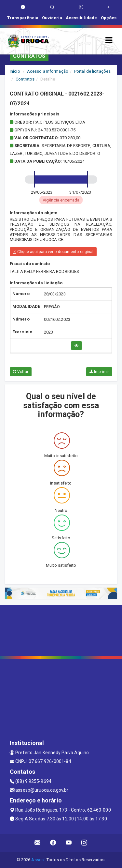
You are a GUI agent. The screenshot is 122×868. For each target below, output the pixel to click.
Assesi (38, 860)
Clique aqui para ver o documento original (53, 252)
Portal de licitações (92, 71)
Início (15, 71)
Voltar (21, 372)
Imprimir (99, 372)
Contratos (25, 79)
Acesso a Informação (48, 71)
